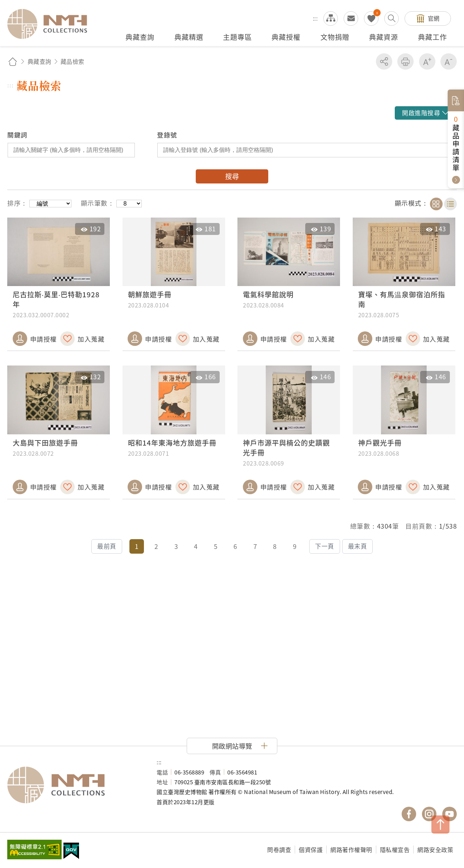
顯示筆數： (98, 203)
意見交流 (351, 18)
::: (315, 18)
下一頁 (325, 546)
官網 (434, 18)
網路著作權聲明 (351, 850)
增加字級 (427, 61)
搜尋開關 (391, 18)
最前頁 (107, 546)
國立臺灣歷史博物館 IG (429, 814)
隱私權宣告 (395, 850)
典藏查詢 (40, 61)
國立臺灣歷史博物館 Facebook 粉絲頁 (409, 814)
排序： (17, 203)
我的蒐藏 (371, 18)
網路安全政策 (435, 850)
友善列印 (405, 61)
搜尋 (232, 176)
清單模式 (450, 204)
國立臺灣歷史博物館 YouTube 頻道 (449, 814)
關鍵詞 (17, 135)
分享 (384, 61)
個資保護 (311, 850)
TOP (440, 824)
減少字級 (449, 61)
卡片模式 (436, 204)
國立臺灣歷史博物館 (75, 785)
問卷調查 (279, 850)
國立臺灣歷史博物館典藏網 (51, 24)
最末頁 (358, 546)
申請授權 (43, 339)
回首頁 (13, 61)
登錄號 (167, 135)
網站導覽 (331, 18)
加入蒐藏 (91, 339)
